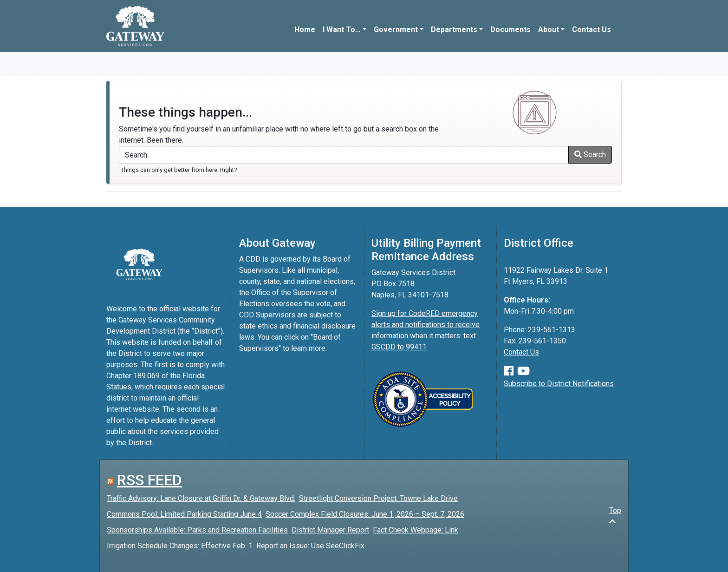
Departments (454, 30)
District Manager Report (330, 530)
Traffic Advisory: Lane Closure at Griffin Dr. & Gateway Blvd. (201, 498)
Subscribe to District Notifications (559, 384)
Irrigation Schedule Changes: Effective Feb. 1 (180, 546)
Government (396, 30)
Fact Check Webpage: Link (416, 530)
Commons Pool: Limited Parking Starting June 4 (184, 514)
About (549, 30)
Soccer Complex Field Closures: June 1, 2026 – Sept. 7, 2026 (365, 514)
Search (590, 155)
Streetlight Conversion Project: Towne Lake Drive (378, 498)
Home (305, 30)
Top (615, 516)
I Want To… (342, 30)
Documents (510, 30)
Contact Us (591, 30)
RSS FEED (149, 480)
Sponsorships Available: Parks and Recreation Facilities (197, 530)
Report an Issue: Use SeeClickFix (310, 546)
